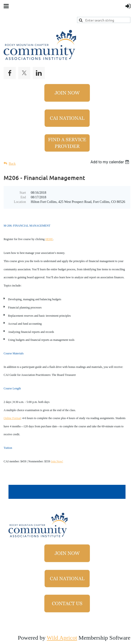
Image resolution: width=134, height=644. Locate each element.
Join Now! (57, 461)
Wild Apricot (62, 638)
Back (12, 164)
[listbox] (110, 162)
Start (23, 193)
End (23, 197)
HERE (49, 239)
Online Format (12, 418)
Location (20, 202)
